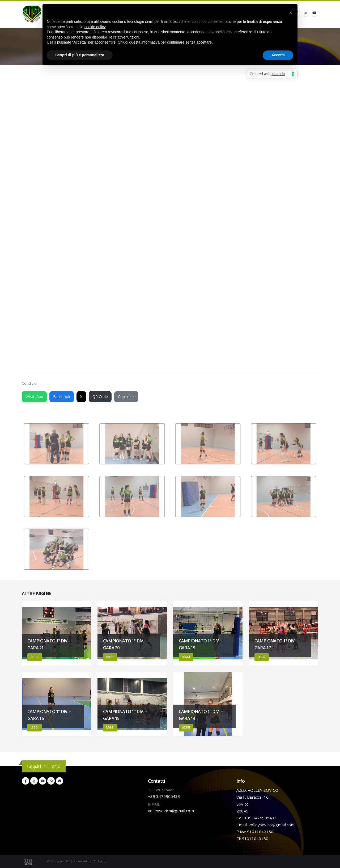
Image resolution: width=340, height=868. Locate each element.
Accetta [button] (278, 55)
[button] (291, 13)
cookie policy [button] (95, 27)
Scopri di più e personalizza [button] (80, 55)
